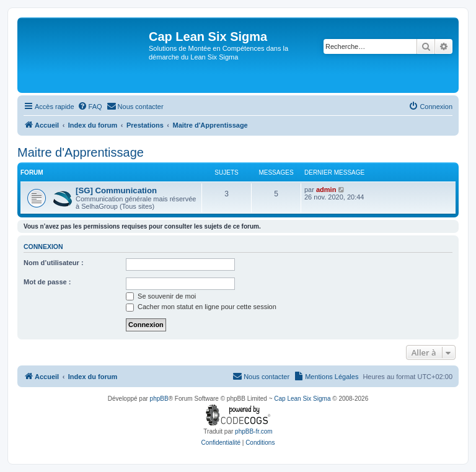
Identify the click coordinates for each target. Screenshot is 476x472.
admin (326, 190)
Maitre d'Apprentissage (81, 152)
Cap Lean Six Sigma (302, 399)
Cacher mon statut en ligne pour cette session (201, 307)
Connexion (43, 247)
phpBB (159, 399)
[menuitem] (90, 107)
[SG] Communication (116, 190)
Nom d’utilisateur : (54, 263)
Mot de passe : (47, 282)
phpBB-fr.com (254, 431)
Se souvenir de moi (161, 296)
